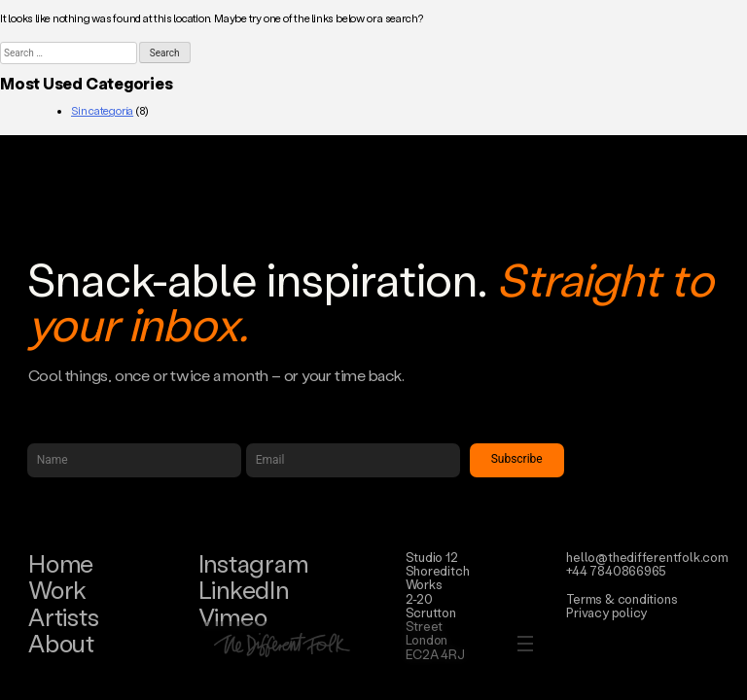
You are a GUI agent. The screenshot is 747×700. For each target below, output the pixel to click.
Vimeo (233, 617)
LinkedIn (244, 590)
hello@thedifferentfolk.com (647, 557)
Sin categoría (102, 111)
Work (57, 590)
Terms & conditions (622, 598)
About (61, 643)
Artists (63, 617)
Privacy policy (606, 612)
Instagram (253, 563)
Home (61, 563)
